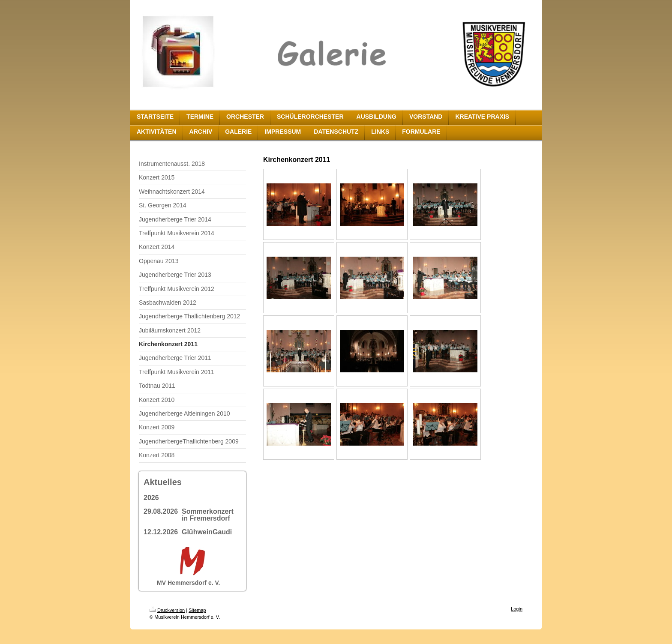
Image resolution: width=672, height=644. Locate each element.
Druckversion (167, 610)
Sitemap (197, 610)
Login (517, 609)
